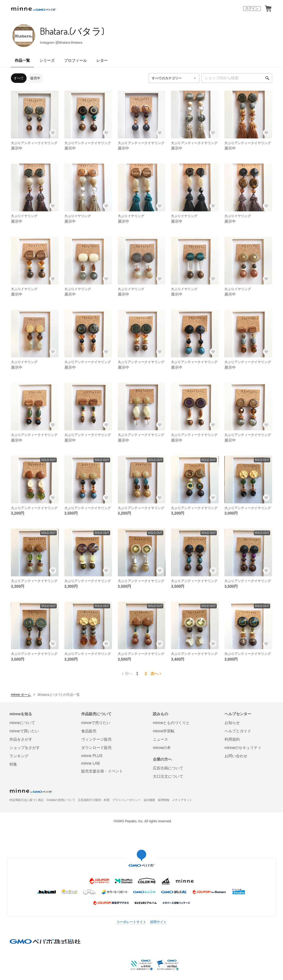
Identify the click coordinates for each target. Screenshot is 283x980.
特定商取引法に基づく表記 (27, 800)
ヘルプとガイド (238, 731)
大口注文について (168, 776)
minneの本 (162, 748)
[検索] (267, 78)
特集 (13, 764)
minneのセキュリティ (243, 748)
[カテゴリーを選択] (174, 78)
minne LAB (90, 763)
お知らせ (232, 723)
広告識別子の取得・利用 (94, 800)
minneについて (22, 723)
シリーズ (47, 60)
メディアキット (182, 800)
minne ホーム (21, 695)
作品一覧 (22, 60)
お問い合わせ (236, 756)
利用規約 (232, 739)
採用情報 (164, 800)
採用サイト (158, 922)
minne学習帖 (164, 731)
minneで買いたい (24, 731)
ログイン (252, 8)
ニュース (160, 739)
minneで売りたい (96, 723)
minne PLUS (92, 756)
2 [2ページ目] (146, 674)
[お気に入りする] (53, 133)
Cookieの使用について (61, 800)
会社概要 (149, 800)
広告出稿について (168, 768)
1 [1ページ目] (137, 674)
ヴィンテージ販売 (96, 739)
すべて (19, 78)
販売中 (35, 78)
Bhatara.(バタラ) (72, 31)
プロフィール (75, 60)
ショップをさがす (25, 748)
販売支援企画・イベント (102, 771)
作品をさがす (21, 739)
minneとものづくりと (171, 723)
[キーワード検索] (237, 78)
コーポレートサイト (131, 922)
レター (102, 60)
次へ (156, 674)
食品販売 (89, 731)
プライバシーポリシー (127, 800)
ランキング (19, 756)
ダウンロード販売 (96, 748)
